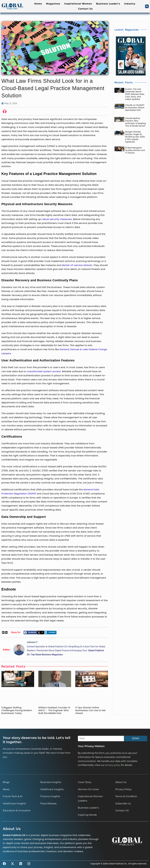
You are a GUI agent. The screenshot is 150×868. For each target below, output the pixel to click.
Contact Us (86, 9)
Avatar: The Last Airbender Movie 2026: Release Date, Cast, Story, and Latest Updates (135, 94)
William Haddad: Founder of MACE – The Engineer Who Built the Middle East (54, 710)
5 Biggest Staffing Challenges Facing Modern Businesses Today (17, 710)
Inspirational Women (78, 4)
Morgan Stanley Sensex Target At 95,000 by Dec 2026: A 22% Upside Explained (135, 137)
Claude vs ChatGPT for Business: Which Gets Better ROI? (135, 108)
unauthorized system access (44, 371)
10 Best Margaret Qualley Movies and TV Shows (135, 150)
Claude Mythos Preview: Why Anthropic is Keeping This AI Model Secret (135, 122)
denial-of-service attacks (77, 265)
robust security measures (57, 219)
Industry (130, 4)
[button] (147, 6)
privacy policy (113, 765)
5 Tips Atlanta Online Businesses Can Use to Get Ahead (90, 710)
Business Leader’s (108, 4)
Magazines (53, 4)
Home (38, 4)
